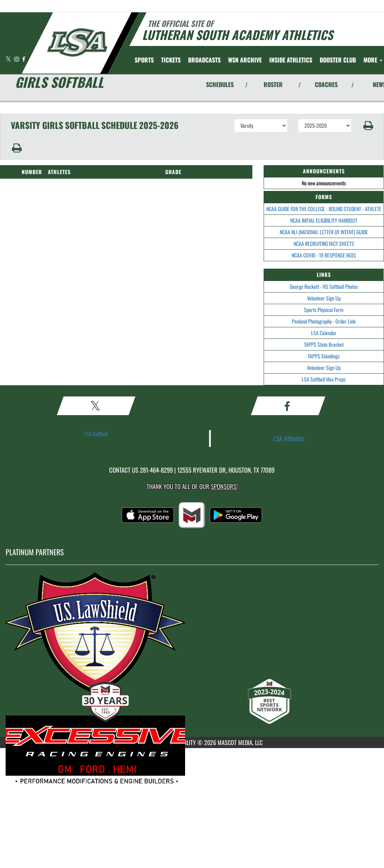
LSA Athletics (289, 438)
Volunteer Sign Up (324, 298)
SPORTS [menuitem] (144, 60)
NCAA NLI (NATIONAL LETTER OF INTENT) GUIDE (324, 232)
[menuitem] (171, 60)
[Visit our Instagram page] (17, 59)
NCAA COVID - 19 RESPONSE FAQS (324, 255)
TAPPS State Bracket (324, 344)
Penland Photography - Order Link (324, 321)
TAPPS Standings (324, 356)
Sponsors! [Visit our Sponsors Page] (224, 486)
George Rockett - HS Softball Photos (324, 286)
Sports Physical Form (324, 310)
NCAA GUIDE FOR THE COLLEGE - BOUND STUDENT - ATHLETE (324, 209)
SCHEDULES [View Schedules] (220, 84)
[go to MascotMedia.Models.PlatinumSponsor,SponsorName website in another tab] (192, 640)
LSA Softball (96, 434)
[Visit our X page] (9, 59)
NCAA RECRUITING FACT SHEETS (324, 243)
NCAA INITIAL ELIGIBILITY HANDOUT (324, 220)
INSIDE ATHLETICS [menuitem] (291, 60)
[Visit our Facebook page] (24, 59)
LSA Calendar (324, 333)
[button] (368, 126)
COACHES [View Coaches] (326, 84)
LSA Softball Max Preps (324, 379)
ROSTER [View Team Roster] (273, 84)
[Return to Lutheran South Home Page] (77, 42)
